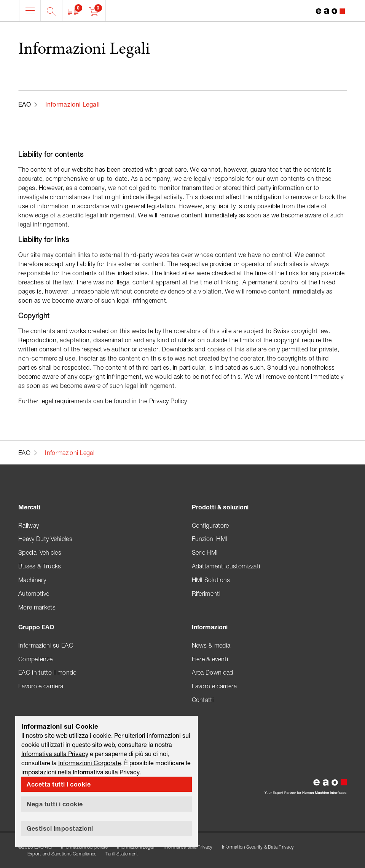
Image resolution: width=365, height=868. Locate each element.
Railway (29, 525)
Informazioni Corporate (84, 847)
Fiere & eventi (210, 659)
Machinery (32, 580)
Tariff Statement (122, 854)
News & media (211, 645)
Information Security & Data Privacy (258, 847)
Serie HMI (205, 552)
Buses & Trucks (40, 566)
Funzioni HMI (210, 539)
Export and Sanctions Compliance (62, 854)
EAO (25, 104)
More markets (37, 607)
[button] (73, 11)
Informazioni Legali (136, 847)
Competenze (35, 659)
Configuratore (210, 525)
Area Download (213, 672)
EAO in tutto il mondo (48, 672)
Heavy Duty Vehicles (45, 539)
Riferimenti (206, 594)
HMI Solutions (211, 580)
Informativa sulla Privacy (188, 847)
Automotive (34, 594)
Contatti (203, 700)
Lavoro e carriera (41, 686)
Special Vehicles (40, 552)
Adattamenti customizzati (226, 566)
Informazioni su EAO (46, 645)
